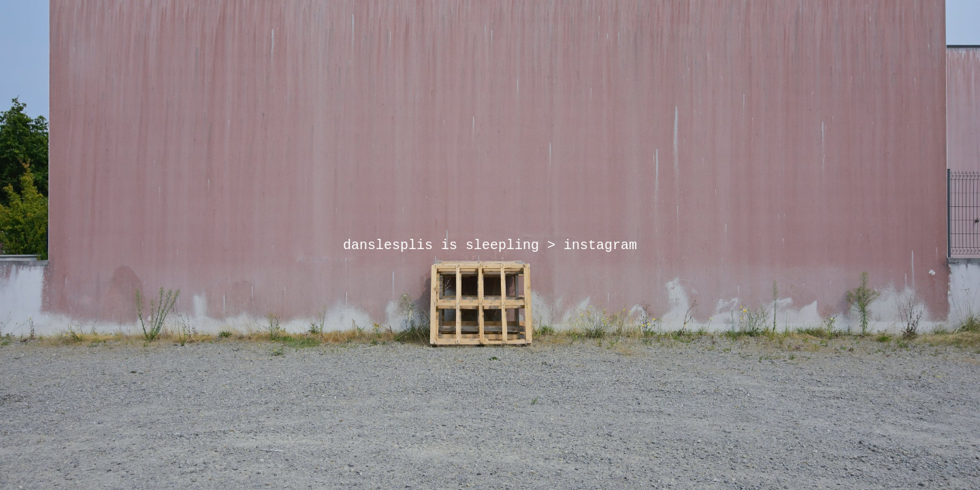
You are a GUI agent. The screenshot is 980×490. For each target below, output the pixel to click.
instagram (600, 245)
